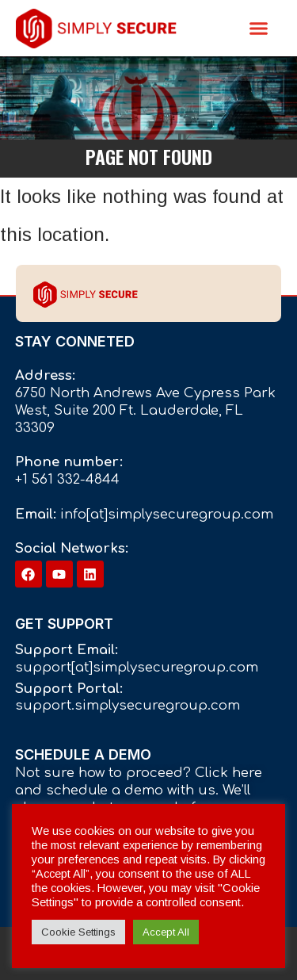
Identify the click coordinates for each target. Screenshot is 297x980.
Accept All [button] (166, 932)
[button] (259, 29)
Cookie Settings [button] (78, 932)
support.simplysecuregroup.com (128, 705)
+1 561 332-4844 (67, 479)
